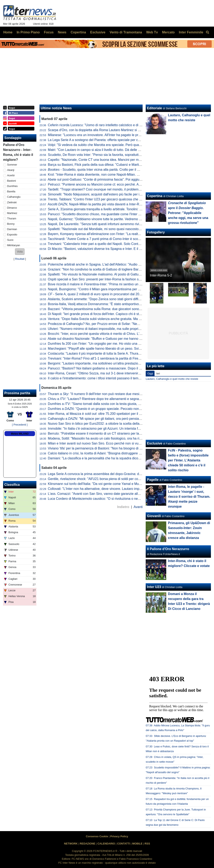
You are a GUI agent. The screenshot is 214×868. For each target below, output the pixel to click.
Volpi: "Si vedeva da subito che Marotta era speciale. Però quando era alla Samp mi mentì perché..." (121, 145)
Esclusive (155, 443)
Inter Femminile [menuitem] (191, 32)
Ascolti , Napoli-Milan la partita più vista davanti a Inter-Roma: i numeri (104, 204)
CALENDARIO (106, 844)
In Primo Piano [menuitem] (28, 32)
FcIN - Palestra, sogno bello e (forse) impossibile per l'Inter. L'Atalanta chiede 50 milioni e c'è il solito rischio (188, 460)
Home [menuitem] (8, 32)
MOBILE (137, 844)
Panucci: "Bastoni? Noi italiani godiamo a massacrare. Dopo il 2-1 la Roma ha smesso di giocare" (119, 368)
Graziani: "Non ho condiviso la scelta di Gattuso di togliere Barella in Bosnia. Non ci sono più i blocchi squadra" (129, 269)
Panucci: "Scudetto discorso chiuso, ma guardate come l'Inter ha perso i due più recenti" (112, 214)
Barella (11, 191)
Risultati (20, 259)
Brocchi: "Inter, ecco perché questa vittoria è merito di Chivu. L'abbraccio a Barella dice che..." (116, 334)
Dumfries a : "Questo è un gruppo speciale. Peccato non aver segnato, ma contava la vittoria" (120, 409)
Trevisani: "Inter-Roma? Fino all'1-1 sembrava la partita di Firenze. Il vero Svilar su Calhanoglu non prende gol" (129, 358)
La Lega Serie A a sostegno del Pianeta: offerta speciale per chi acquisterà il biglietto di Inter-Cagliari (121, 140)
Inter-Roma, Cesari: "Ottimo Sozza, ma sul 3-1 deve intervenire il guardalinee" (105, 373)
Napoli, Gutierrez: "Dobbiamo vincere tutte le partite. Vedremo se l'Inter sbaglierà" (107, 219)
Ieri (158, 373)
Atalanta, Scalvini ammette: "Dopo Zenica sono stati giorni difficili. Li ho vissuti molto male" (114, 299)
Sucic (10, 240)
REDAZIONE (88, 844)
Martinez (12, 213)
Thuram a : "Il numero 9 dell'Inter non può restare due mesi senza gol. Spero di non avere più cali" (122, 394)
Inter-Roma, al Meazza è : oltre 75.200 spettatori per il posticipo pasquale (107, 414)
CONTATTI (124, 844)
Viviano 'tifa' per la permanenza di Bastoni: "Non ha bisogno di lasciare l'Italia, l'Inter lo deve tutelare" (121, 448)
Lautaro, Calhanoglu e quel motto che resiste (172, 379)
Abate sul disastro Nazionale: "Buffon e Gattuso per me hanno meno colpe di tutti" (107, 339)
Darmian (12, 229)
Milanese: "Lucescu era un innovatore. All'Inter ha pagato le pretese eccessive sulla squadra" (116, 135)
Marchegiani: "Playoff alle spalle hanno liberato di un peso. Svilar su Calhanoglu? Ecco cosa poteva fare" (124, 349)
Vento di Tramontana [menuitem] (126, 32)
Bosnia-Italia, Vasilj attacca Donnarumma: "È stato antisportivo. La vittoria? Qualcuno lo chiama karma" (123, 304)
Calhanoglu (14, 197)
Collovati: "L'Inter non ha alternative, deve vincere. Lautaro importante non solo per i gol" (112, 489)
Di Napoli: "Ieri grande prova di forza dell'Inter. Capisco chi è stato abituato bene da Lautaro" (115, 314)
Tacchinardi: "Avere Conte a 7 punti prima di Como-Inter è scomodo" (98, 239)
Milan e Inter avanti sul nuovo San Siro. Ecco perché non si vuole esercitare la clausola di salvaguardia (123, 443)
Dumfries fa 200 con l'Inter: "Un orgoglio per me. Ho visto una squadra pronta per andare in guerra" (120, 344)
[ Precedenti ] (20, 425)
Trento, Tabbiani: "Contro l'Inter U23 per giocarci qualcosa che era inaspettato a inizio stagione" (117, 199)
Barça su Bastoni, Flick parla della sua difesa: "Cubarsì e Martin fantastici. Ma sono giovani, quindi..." (122, 165)
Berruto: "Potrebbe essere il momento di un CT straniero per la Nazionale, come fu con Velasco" (118, 433)
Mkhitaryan (14, 245)
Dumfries (12, 186)
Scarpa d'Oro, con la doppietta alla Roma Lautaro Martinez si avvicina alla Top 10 (107, 130)
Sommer (12, 165)
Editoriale (154, 108)
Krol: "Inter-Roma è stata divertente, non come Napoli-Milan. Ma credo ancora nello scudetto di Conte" (123, 175)
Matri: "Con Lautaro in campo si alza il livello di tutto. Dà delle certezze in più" (104, 150)
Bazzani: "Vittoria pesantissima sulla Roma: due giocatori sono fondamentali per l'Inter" (111, 309)
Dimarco (12, 208)
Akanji (11, 170)
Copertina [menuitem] (78, 32)
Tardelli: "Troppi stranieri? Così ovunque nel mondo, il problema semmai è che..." (107, 189)
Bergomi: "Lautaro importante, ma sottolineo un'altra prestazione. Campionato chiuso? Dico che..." (120, 363)
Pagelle (153, 480)
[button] (20, 252)
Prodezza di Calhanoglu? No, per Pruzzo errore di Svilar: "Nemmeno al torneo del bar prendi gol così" (122, 324)
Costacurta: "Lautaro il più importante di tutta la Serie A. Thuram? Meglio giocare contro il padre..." (119, 353)
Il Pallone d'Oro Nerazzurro (168, 549)
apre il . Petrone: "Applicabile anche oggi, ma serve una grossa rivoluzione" (188, 213)
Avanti (138, 507)
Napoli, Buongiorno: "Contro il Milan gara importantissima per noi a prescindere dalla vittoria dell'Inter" (122, 289)
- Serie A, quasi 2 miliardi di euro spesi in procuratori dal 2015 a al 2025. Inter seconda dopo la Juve (123, 294)
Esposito (12, 235)
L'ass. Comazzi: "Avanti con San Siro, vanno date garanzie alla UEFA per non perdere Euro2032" (119, 494)
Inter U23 (154, 587)
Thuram (12, 218)
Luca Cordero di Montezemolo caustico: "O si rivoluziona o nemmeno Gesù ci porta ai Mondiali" (118, 499)
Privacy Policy (119, 836)
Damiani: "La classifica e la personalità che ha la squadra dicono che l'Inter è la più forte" (113, 458)
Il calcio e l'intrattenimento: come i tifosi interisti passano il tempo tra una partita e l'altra (111, 378)
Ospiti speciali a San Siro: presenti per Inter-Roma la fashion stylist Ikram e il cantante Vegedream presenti (126, 279)
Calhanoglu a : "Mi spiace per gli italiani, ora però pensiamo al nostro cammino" (110, 419)
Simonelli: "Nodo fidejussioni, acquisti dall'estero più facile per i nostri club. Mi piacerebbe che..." (118, 194)
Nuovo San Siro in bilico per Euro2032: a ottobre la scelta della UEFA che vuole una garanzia (116, 424)
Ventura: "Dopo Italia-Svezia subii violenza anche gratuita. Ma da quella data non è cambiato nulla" (120, 319)
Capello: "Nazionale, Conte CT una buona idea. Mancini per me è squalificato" (105, 160)
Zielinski (12, 202)
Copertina (155, 196)
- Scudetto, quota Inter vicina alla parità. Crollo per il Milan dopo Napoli (106, 170)
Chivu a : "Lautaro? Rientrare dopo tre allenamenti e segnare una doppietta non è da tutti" (116, 399)
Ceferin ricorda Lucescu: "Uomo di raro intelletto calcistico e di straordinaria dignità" (109, 125)
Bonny (11, 224)
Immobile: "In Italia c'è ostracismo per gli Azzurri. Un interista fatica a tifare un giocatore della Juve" (120, 429)
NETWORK (71, 844)
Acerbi (11, 175)
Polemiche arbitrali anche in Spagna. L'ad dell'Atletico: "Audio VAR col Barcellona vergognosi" (116, 264)
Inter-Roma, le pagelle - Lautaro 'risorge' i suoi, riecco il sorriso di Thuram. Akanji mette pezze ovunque (189, 497)
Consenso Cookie (97, 836)
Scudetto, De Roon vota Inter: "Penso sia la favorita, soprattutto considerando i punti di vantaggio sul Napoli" (127, 155)
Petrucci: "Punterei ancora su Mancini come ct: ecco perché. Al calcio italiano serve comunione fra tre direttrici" (129, 184)
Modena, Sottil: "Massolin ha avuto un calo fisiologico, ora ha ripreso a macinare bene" (111, 438)
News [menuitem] (62, 32)
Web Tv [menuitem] (152, 32)
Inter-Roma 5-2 (161, 275)
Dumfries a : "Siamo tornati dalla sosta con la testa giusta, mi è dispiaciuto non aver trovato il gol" (121, 404)
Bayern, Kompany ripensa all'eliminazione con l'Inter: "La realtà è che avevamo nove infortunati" (118, 234)
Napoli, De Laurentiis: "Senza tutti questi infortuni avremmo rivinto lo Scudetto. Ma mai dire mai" (118, 224)
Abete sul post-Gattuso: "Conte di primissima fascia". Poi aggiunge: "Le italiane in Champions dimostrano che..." (130, 179)
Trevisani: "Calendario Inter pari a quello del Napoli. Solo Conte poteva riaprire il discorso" (113, 244)
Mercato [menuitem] (168, 32)
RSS (147, 844)
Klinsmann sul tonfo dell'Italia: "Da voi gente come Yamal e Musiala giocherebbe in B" (110, 484)
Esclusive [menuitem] (98, 32)
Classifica (12, 485)
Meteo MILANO (20, 434)
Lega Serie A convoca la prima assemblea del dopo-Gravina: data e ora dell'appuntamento (114, 474)
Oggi (150, 373)
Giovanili (154, 516)
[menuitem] (207, 32)
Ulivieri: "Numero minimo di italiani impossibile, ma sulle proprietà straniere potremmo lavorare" (117, 329)
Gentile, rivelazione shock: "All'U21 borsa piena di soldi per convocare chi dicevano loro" (112, 479)
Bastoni (12, 181)
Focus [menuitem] (49, 32)
